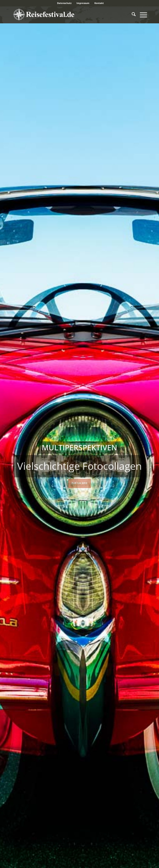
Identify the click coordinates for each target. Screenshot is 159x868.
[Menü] (141, 15)
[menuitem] (64, 3)
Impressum (83, 3)
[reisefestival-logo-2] (66, 15)
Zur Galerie (79, 483)
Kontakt (99, 3)
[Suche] (132, 15)
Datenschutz (64, 3)
